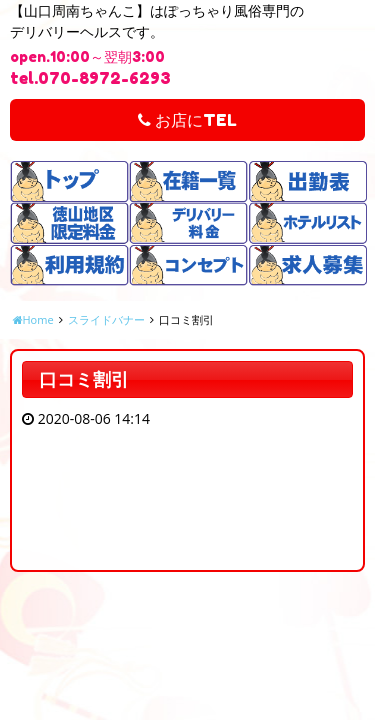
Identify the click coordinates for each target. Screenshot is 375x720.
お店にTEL (187, 120)
